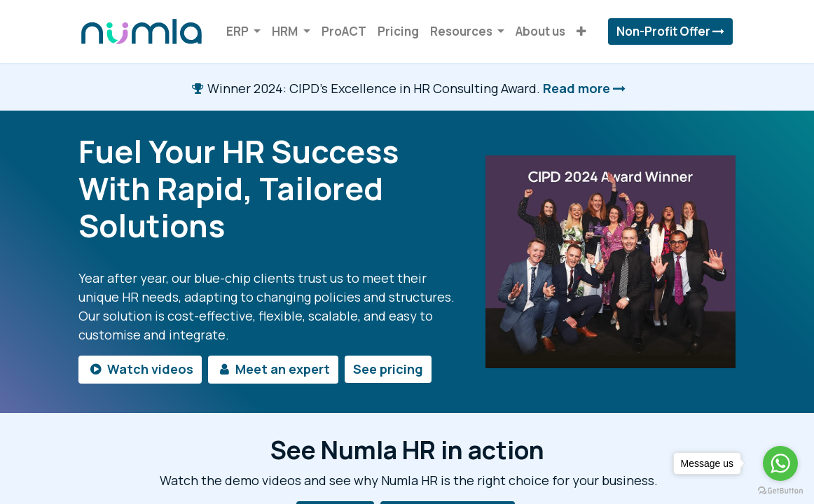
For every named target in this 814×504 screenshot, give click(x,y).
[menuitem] (344, 31)
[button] (581, 31)
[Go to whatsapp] (780, 463)
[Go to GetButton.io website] (780, 490)
